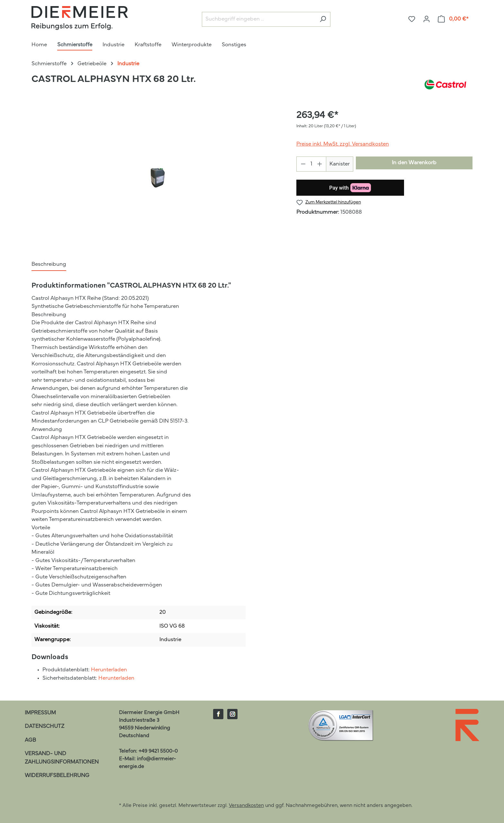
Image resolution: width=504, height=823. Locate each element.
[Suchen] (323, 19)
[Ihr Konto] (427, 19)
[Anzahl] (311, 164)
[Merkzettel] (412, 19)
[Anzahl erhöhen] (320, 164)
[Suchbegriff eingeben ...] (259, 19)
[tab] (49, 265)
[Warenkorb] (453, 19)
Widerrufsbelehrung (57, 776)
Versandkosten (246, 806)
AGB (30, 740)
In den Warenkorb (414, 163)
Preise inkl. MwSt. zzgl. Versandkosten (343, 144)
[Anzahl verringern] (303, 164)
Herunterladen (109, 670)
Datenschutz (45, 726)
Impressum (40, 713)
